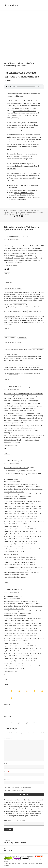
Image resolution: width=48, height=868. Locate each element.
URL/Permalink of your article (14, 820)
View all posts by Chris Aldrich (15, 577)
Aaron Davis (12, 387)
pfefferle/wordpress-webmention (16, 467)
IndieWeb (6, 212)
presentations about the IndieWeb (21, 195)
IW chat (19, 479)
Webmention (17, 113)
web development (9, 214)
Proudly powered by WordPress (13, 856)
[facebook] (22, 216)
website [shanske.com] (11, 216)
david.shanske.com (26, 237)
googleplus (26, 216)
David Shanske (16, 101)
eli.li (17, 283)
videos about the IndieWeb (24, 192)
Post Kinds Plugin (16, 115)
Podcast (12, 212)
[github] (5, 675)
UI (40, 212)
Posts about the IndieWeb (23, 197)
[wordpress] (14, 216)
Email (6, 772)
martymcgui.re (22, 338)
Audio (7, 210)
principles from (34, 856)
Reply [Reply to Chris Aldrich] (7, 582)
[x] (17, 216)
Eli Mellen (8, 283)
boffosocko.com (23, 461)
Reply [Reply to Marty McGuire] (7, 380)
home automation (20, 110)
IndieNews (37, 197)
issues (9, 118)
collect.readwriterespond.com (27, 387)
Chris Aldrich (11, 5)
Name (6, 764)
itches (9, 113)
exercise (35, 115)
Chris (14, 398)
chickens (15, 118)
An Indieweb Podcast (24, 212)
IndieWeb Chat (20, 200)
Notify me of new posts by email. (15, 790)
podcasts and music (27, 411)
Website (7, 780)
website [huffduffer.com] (6, 216)
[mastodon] (19, 216)
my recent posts (20, 305)
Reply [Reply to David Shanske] (7, 274)
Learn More (34, 816)
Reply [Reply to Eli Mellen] (7, 329)
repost (26, 144)
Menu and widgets (42, 7)
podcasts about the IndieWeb (27, 190)
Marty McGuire (10, 338)
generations (32, 110)
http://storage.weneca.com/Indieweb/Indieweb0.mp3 (23, 246)
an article (37, 106)
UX (42, 212)
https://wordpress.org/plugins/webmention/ (23, 474)
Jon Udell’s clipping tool (14, 365)
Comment (8, 739)
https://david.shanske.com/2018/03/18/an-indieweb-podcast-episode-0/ (23, 374)
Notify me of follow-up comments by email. (19, 787)
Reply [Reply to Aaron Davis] (7, 453)
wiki (20, 178)
